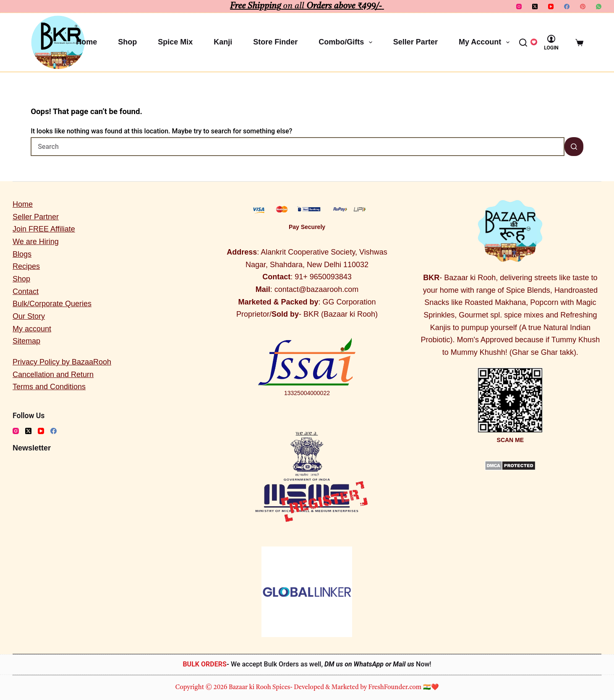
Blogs (22, 254)
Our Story (29, 316)
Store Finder (275, 42)
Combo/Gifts (347, 42)
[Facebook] (567, 7)
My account (486, 42)
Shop (127, 42)
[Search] (523, 43)
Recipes (26, 266)
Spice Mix (175, 42)
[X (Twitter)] (535, 7)
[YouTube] (551, 7)
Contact (26, 291)
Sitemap (26, 341)
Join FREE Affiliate (44, 229)
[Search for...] (298, 147)
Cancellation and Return (53, 375)
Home (86, 42)
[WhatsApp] (599, 7)
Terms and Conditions (49, 387)
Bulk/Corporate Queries (52, 304)
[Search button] (574, 147)
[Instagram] (519, 7)
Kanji (223, 42)
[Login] (551, 43)
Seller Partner (36, 217)
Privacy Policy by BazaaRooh (62, 362)
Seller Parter (415, 42)
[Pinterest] (583, 7)
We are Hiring (36, 242)
